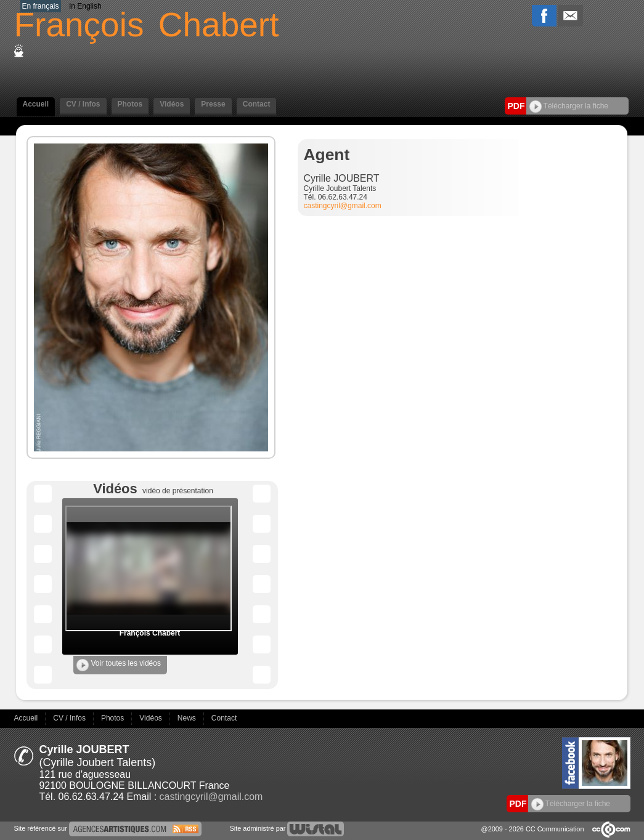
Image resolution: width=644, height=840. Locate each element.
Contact (257, 104)
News (188, 718)
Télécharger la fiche (569, 106)
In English (85, 6)
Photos (130, 104)
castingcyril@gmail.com (343, 206)
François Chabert (150, 633)
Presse (213, 104)
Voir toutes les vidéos (119, 665)
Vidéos (172, 104)
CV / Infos (83, 104)
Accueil (36, 104)
